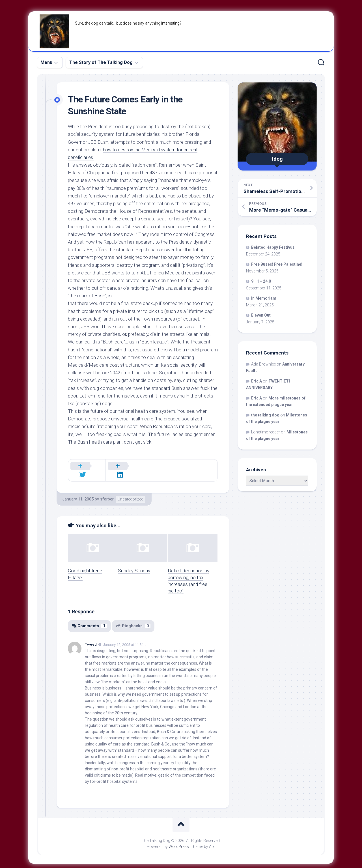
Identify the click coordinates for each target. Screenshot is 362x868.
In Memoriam (264, 298)
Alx (212, 839)
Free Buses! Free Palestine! (277, 264)
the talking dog (265, 415)
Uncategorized (131, 492)
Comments (90, 619)
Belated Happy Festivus (273, 247)
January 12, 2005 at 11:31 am (126, 638)
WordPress (179, 839)
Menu (46, 62)
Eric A (257, 381)
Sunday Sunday (134, 564)
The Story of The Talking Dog (101, 62)
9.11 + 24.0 (261, 281)
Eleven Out (261, 315)
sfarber (107, 492)
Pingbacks (134, 619)
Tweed (91, 637)
